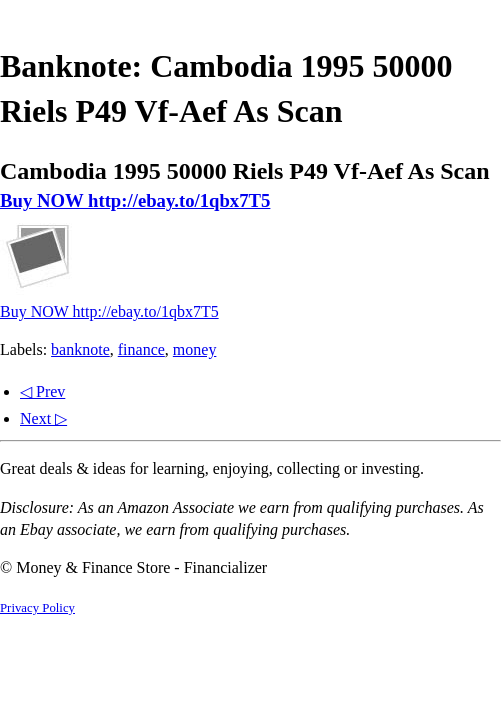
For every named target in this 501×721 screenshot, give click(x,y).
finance (141, 349)
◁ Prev (42, 391)
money (195, 349)
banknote (80, 349)
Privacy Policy (37, 608)
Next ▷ (43, 418)
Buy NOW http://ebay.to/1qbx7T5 (135, 200)
